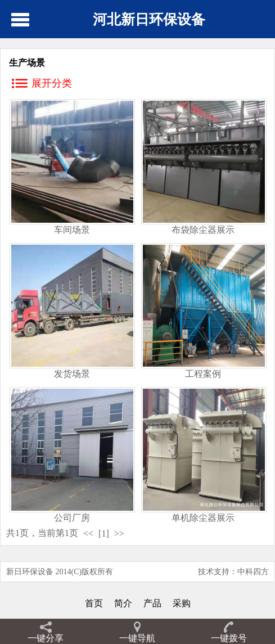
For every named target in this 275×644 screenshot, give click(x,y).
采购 (182, 603)
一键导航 (137, 638)
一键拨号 (229, 638)
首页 (94, 603)
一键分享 (46, 638)
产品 (152, 603)
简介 (123, 603)
